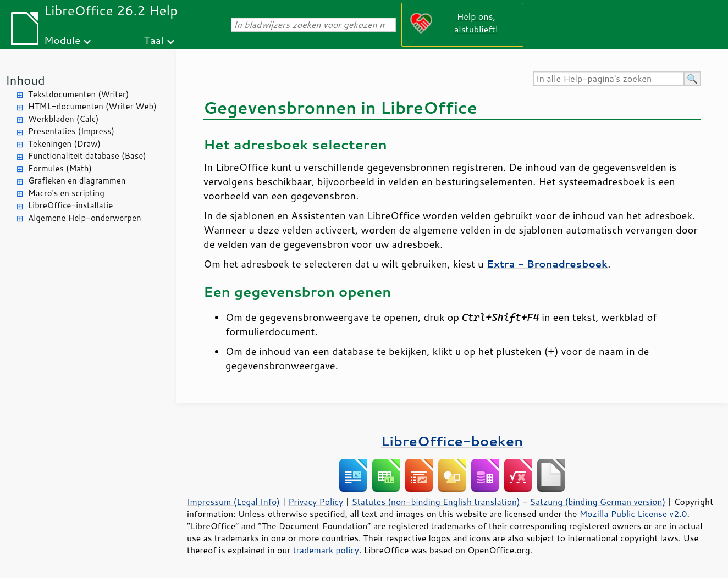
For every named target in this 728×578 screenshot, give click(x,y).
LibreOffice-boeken (452, 441)
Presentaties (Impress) (71, 131)
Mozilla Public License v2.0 (633, 514)
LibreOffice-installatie (70, 205)
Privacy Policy (316, 502)
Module (62, 40)
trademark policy (326, 550)
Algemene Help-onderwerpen (85, 218)
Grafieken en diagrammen (77, 180)
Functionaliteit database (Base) (87, 156)
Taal (153, 40)
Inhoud (25, 80)
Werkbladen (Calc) (64, 119)
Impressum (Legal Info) (233, 502)
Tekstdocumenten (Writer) (78, 94)
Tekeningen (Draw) (64, 144)
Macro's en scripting (66, 193)
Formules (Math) (60, 168)
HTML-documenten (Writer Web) (92, 106)
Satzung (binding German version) (598, 502)
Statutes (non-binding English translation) (435, 502)
